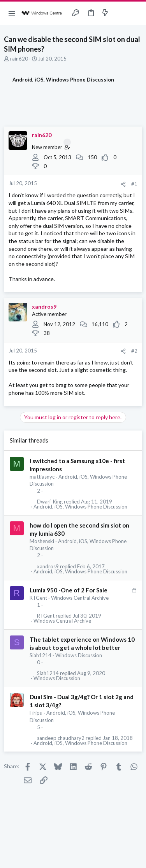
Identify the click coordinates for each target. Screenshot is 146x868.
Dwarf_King (50, 502)
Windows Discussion (79, 655)
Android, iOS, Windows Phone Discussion (80, 507)
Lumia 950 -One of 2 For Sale (69, 590)
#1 (134, 184)
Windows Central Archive (80, 598)
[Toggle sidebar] (120, 13)
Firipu (36, 713)
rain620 (19, 59)
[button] (12, 13)
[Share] (123, 184)
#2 (134, 351)
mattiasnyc (42, 477)
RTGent (38, 598)
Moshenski (42, 541)
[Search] (135, 13)
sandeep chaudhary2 (61, 738)
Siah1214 (40, 655)
